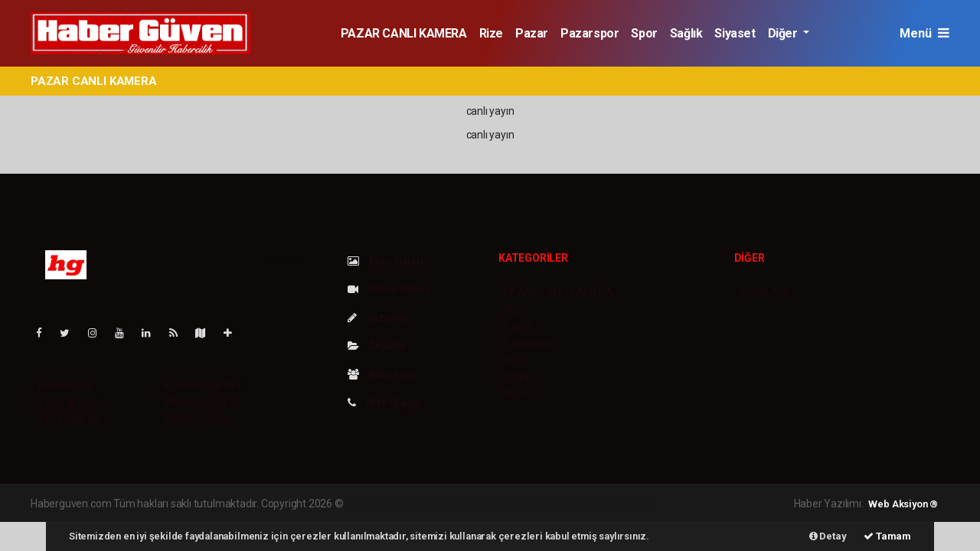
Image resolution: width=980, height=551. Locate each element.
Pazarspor (590, 33)
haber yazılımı (379, 504)
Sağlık (686, 33)
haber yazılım (566, 504)
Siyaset (735, 33)
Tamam (887, 536)
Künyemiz (382, 374)
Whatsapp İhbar (202, 403)
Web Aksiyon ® (903, 504)
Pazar (532, 33)
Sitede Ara (764, 292)
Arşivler (377, 346)
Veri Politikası (69, 419)
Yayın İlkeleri (67, 403)
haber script (627, 504)
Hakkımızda (66, 386)
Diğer (784, 33)
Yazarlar (378, 318)
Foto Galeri (386, 261)
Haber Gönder (197, 419)
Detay (828, 536)
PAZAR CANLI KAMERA (404, 33)
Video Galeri (388, 289)
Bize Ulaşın (384, 403)
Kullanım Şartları (203, 386)
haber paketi (443, 504)
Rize (491, 33)
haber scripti (503, 504)
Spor (644, 33)
